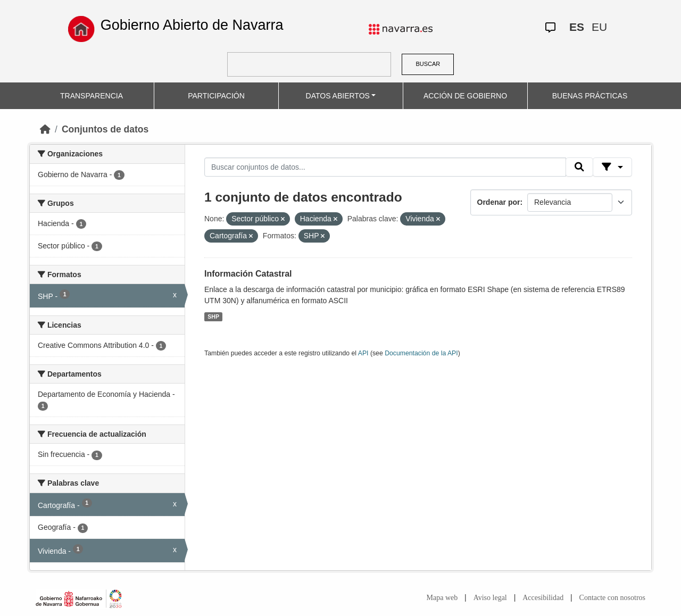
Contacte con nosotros (612, 598)
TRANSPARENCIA (92, 96)
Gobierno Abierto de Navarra (192, 25)
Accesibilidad (543, 598)
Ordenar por (499, 202)
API (363, 353)
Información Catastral (248, 274)
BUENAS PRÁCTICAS (590, 96)
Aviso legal (490, 598)
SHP (213, 317)
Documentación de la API (421, 353)
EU (599, 27)
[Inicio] (45, 129)
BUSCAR (428, 64)
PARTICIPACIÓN (216, 96)
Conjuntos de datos (105, 129)
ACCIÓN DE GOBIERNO (465, 96)
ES (577, 27)
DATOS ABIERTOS (338, 96)
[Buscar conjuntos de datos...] (385, 167)
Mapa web (442, 598)
